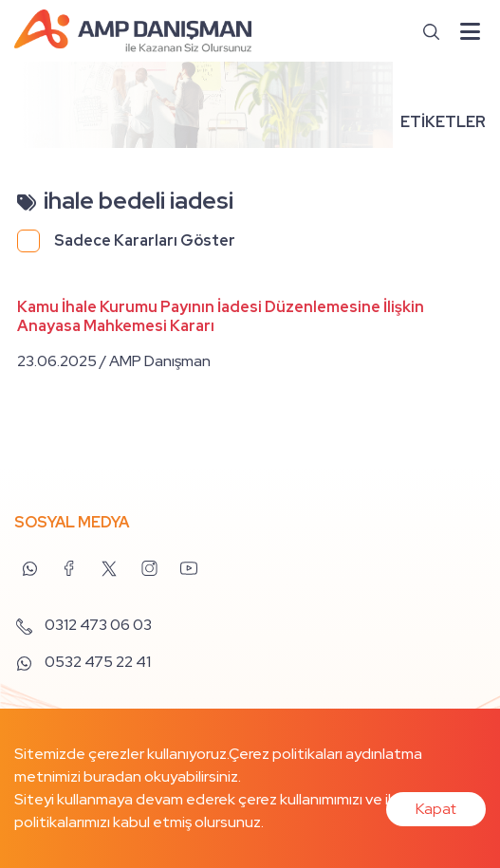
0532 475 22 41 (83, 662)
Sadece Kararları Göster (145, 240)
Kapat (436, 809)
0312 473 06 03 (83, 625)
